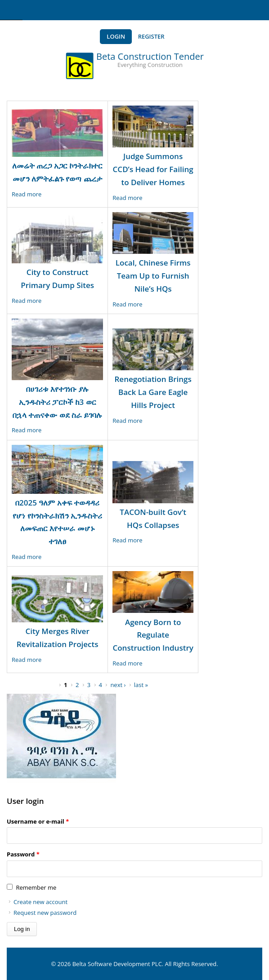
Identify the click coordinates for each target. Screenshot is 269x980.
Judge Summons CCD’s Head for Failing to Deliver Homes (153, 169)
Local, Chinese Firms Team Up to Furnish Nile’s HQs (153, 276)
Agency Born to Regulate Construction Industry (153, 635)
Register (151, 36)
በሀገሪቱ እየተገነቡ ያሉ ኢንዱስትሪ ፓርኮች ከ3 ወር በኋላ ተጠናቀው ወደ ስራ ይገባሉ (58, 402)
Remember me (36, 887)
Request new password (45, 913)
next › (118, 685)
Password (23, 854)
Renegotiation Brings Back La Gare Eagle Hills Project (153, 392)
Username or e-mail (38, 821)
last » (141, 685)
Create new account (40, 902)
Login (116, 36)
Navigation (11, 10)
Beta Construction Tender (150, 56)
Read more (27, 194)
